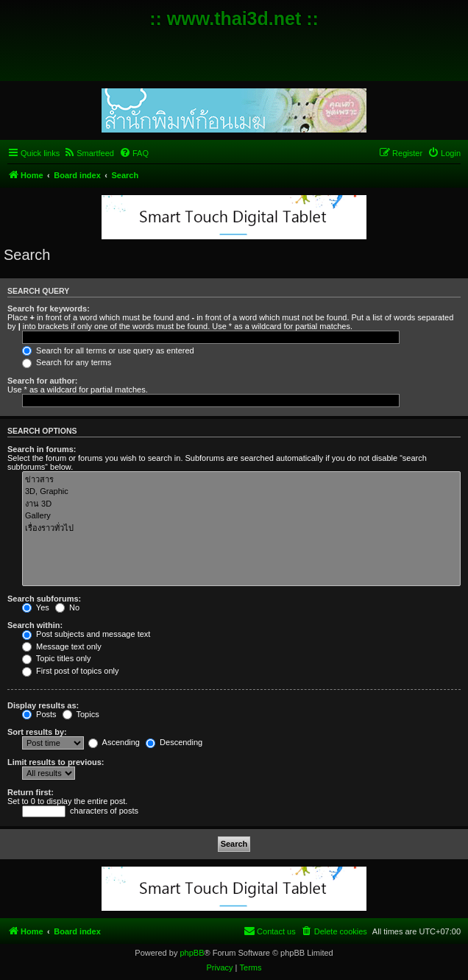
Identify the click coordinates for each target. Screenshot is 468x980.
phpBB (192, 953)
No (67, 607)
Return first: (31, 792)
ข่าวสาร (241, 480)
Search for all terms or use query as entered (108, 350)
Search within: (35, 625)
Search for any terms (67, 362)
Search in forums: (42, 449)
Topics (81, 714)
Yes (36, 607)
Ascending (114, 742)
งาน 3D (241, 504)
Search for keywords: (49, 309)
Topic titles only (56, 658)
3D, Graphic (241, 492)
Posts (39, 714)
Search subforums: (44, 599)
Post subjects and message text (86, 634)
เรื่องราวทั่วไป (241, 528)
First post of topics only (71, 671)
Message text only (62, 646)
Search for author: (42, 381)
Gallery (241, 516)
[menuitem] (89, 153)
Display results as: (43, 705)
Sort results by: (37, 732)
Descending (174, 742)
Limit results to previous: (56, 762)
